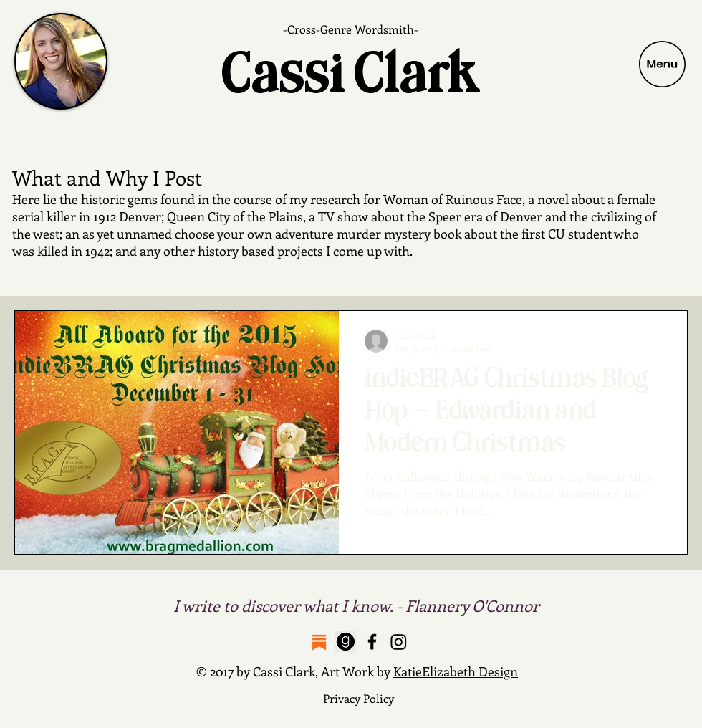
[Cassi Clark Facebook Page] (372, 642)
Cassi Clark (351, 75)
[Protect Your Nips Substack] (319, 642)
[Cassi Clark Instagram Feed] (399, 642)
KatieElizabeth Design (456, 671)
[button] (662, 64)
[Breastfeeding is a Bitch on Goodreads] (346, 642)
